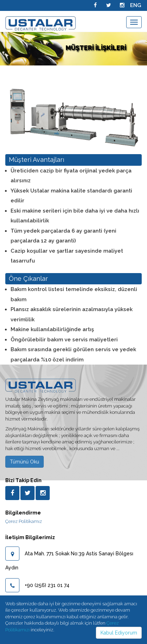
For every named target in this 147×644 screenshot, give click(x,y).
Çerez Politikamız (24, 521)
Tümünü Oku (24, 462)
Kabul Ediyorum (119, 633)
